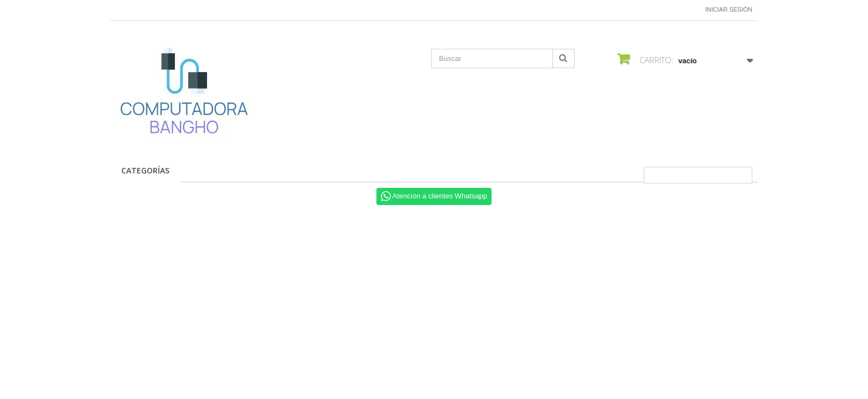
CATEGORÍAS (145, 170)
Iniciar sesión (729, 9)
